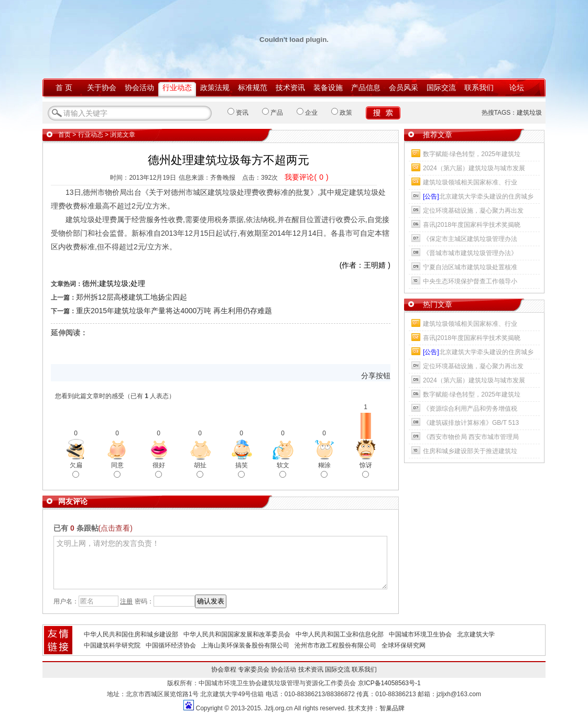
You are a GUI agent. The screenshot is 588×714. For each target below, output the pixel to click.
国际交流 (441, 87)
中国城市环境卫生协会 (420, 634)
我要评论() (306, 177)
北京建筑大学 (476, 634)
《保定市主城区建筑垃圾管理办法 (470, 239)
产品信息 (366, 87)
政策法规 (215, 87)
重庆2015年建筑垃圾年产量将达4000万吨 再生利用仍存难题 (174, 311)
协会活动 (139, 87)
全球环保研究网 (404, 645)
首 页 (64, 87)
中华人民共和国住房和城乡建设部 (131, 634)
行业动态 (177, 87)
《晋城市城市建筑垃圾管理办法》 (470, 253)
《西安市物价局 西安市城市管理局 (471, 437)
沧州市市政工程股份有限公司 (335, 645)
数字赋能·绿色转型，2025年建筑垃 (472, 154)
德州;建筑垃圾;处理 (114, 283)
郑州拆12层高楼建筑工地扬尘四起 (132, 297)
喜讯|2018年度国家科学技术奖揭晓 (472, 225)
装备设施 (328, 87)
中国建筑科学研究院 (112, 645)
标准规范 (253, 87)
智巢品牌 (392, 708)
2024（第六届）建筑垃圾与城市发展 (474, 168)
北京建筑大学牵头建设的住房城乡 (478, 196)
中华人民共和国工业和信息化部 (340, 634)
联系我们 (479, 87)
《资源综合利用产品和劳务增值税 (470, 409)
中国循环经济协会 (171, 645)
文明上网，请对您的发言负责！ (220, 563)
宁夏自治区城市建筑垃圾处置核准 (470, 267)
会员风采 (404, 87)
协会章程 (224, 669)
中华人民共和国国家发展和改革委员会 (237, 634)
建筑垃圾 (529, 113)
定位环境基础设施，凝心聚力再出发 (473, 211)
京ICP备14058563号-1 (389, 683)
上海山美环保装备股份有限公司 (245, 645)
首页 (64, 135)
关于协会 (102, 87)
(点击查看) (116, 528)
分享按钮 (376, 376)
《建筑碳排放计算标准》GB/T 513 (471, 423)
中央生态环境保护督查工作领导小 (470, 281)
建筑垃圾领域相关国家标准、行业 (470, 182)
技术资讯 (290, 87)
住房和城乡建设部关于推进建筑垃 (470, 451)
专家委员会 (254, 669)
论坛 (517, 87)
